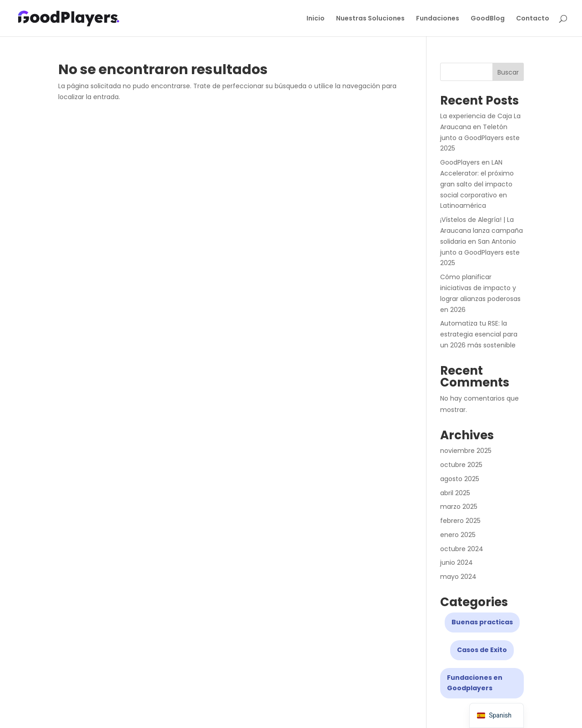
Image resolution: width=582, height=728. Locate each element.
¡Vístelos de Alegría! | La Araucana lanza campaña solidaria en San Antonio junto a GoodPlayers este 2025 (482, 241)
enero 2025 (458, 535)
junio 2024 (457, 562)
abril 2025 (455, 493)
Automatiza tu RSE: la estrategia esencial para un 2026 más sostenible (479, 334)
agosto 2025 (460, 479)
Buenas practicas (482, 622)
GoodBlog (488, 19)
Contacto (533, 19)
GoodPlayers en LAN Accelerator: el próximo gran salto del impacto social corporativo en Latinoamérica (477, 184)
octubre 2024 (462, 549)
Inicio (316, 19)
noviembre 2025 (466, 451)
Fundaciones (438, 19)
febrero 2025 (460, 521)
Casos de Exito (482, 650)
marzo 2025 (459, 507)
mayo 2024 (458, 577)
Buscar (508, 72)
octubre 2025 (461, 465)
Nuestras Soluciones (370, 19)
